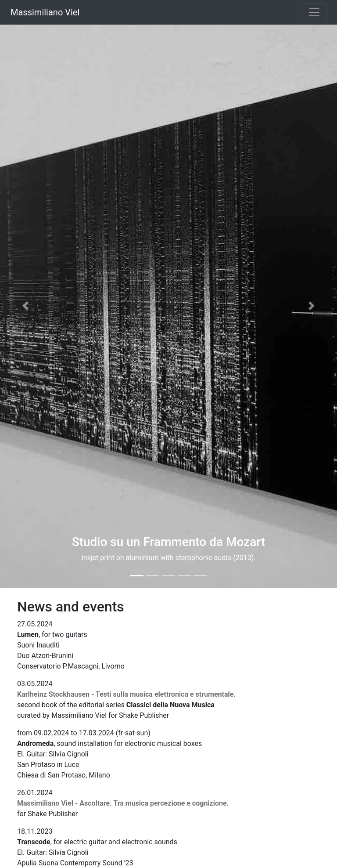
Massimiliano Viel (45, 12)
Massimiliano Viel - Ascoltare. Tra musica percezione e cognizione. (123, 803)
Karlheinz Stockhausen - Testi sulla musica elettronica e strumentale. (126, 694)
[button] (25, 306)
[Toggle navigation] (314, 12)
